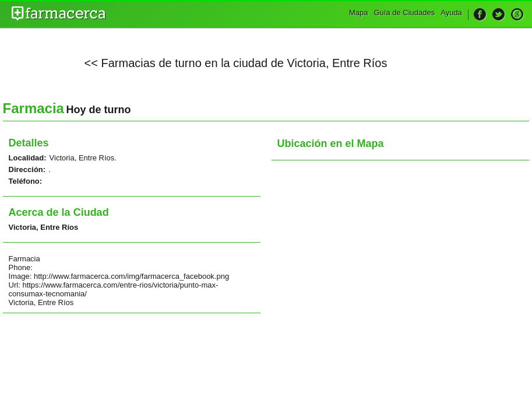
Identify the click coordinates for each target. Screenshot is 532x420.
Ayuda (451, 13)
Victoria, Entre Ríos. (83, 158)
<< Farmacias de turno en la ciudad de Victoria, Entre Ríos (236, 63)
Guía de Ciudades (404, 13)
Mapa (359, 13)
